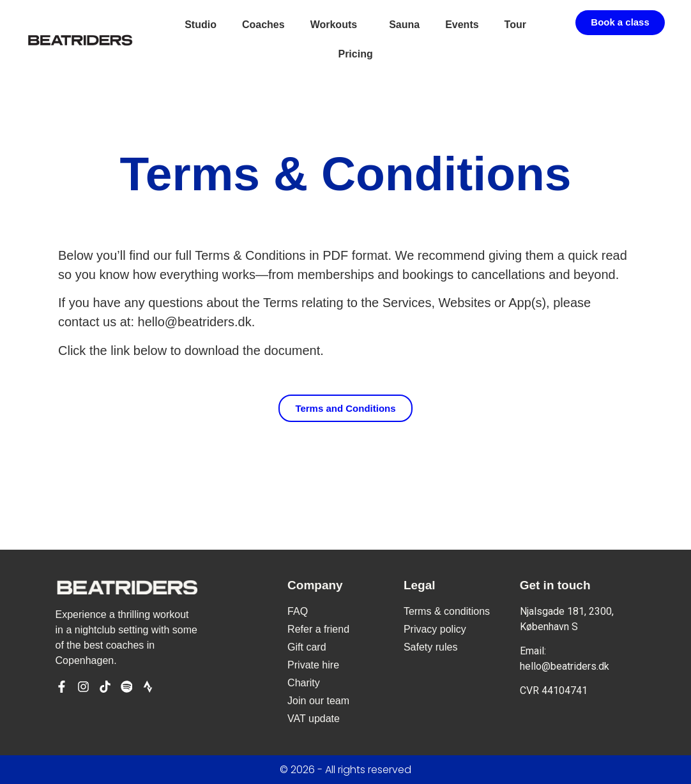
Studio (201, 25)
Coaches (263, 25)
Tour (515, 25)
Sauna (404, 25)
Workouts (337, 25)
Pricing (355, 54)
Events (462, 25)
